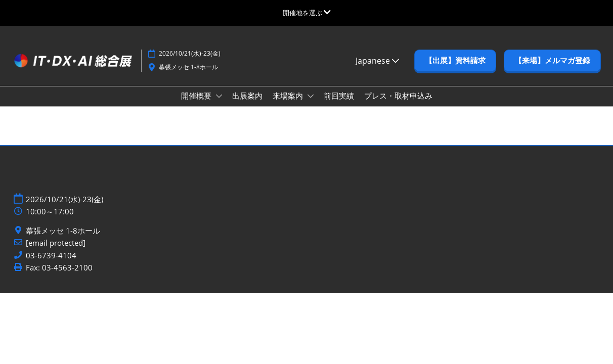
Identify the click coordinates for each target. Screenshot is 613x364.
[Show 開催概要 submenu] (219, 96)
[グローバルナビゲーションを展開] (307, 13)
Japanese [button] (377, 61)
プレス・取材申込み (398, 96)
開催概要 (197, 96)
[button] (455, 61)
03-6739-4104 (51, 256)
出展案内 (247, 96)
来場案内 (289, 96)
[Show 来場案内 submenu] (311, 96)
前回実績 (339, 96)
